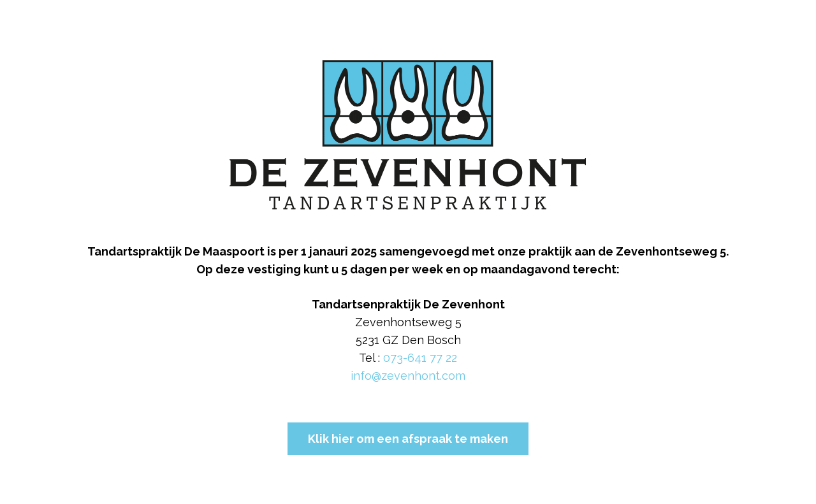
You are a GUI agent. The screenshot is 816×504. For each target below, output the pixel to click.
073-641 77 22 (420, 358)
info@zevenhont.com (408, 376)
